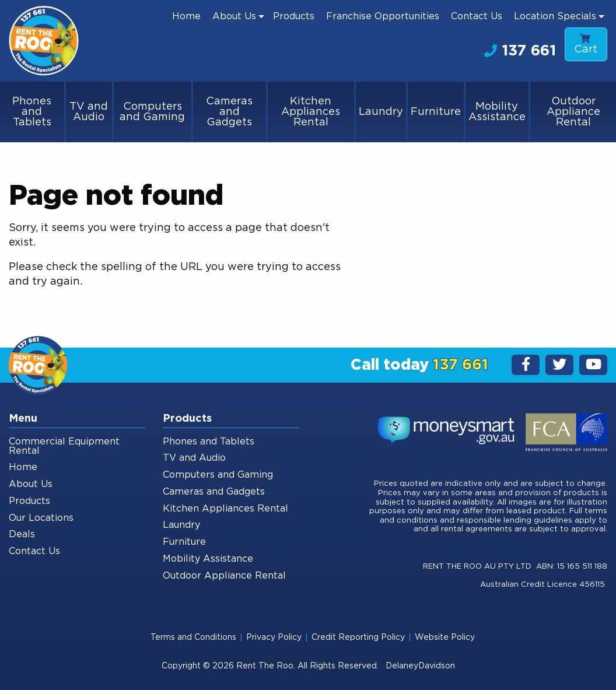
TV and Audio (89, 112)
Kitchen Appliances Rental (311, 112)
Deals (22, 534)
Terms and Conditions (193, 638)
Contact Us (477, 16)
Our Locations (41, 518)
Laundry (381, 112)
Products (294, 16)
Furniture (436, 112)
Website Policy (445, 638)
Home (186, 16)
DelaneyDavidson (420, 666)
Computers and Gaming (152, 112)
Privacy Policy (274, 638)
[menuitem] (186, 16)
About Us (234, 16)
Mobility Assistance (497, 112)
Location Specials (555, 16)
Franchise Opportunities (383, 16)
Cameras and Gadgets (229, 112)
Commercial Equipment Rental (64, 446)
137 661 (520, 51)
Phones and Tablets (32, 112)
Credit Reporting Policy (358, 638)
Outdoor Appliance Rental (573, 112)
